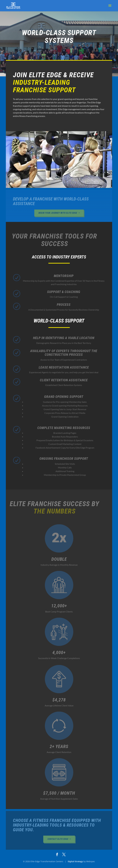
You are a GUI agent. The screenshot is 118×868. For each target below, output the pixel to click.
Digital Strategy (75, 861)
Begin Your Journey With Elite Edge (58, 214)
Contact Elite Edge (58, 840)
